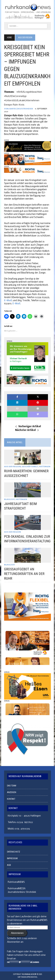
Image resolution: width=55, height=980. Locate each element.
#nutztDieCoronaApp (15, 96)
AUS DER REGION (12, 467)
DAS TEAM (12, 786)
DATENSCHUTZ (14, 852)
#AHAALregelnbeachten (29, 92)
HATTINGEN (45, 467)
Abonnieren (17, 933)
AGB (9, 865)
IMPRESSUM (12, 858)
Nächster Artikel (27, 430)
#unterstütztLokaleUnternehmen (22, 101)
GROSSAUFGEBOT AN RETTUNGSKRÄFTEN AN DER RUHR (24, 574)
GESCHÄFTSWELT (30, 467)
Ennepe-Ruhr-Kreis (14, 105)
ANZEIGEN (12, 792)
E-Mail (8, 301)
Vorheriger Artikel (28, 427)
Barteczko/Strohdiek (21, 109)
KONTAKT (11, 799)
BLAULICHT (9, 499)
